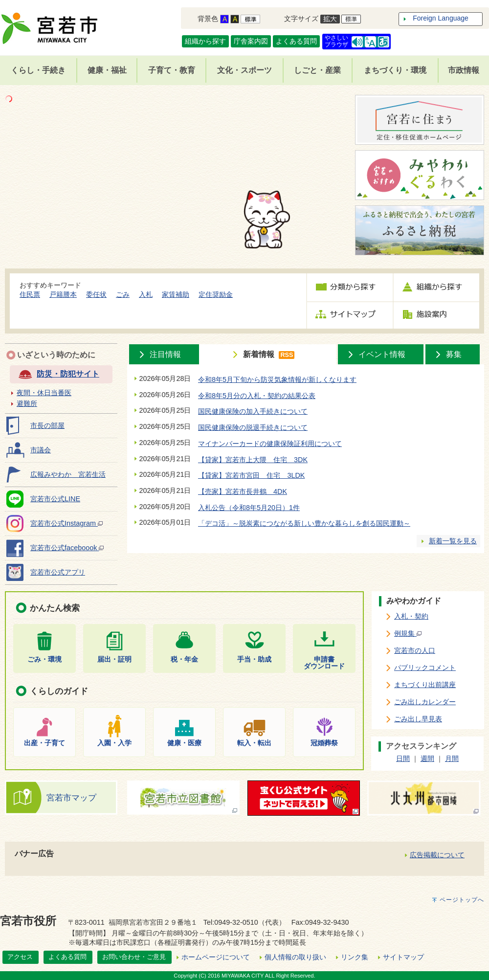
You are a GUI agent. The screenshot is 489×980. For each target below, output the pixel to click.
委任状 (96, 294)
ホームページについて (216, 957)
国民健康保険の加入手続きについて (253, 411)
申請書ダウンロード (324, 663)
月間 (452, 758)
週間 (427, 758)
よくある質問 (296, 41)
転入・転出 (254, 743)
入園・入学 (114, 743)
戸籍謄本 (63, 294)
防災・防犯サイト (68, 374)
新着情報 (259, 354)
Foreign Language (441, 18)
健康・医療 (184, 743)
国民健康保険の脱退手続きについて (253, 427)
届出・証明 (114, 659)
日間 (403, 758)
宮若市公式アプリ (58, 572)
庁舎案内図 (251, 41)
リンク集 (355, 957)
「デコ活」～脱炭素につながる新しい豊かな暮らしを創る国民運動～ (304, 523)
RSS (287, 355)
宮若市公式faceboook (67, 548)
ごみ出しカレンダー (425, 702)
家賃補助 (176, 294)
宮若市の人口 (415, 650)
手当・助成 (254, 659)
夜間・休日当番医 (44, 393)
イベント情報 (382, 354)
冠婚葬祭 (324, 743)
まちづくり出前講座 (425, 685)
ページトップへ (462, 900)
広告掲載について (437, 855)
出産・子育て (44, 743)
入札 (146, 294)
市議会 (41, 450)
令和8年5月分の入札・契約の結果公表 (257, 396)
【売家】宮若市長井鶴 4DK (243, 491)
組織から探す (205, 41)
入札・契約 (411, 616)
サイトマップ (403, 957)
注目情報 (165, 354)
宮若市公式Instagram (67, 523)
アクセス (20, 957)
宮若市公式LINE (55, 499)
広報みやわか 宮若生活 (68, 474)
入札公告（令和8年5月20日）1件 (249, 508)
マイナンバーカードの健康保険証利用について (270, 444)
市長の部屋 (47, 425)
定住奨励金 (216, 294)
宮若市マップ (71, 798)
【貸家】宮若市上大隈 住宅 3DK (253, 460)
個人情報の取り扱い (295, 957)
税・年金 (184, 659)
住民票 (30, 294)
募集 (454, 354)
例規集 (408, 633)
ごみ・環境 (44, 659)
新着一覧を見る (453, 541)
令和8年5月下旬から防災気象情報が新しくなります (277, 379)
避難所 (27, 403)
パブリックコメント (425, 668)
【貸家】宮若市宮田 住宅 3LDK (251, 475)
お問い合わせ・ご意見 (134, 957)
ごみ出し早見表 (418, 719)
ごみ (123, 294)
